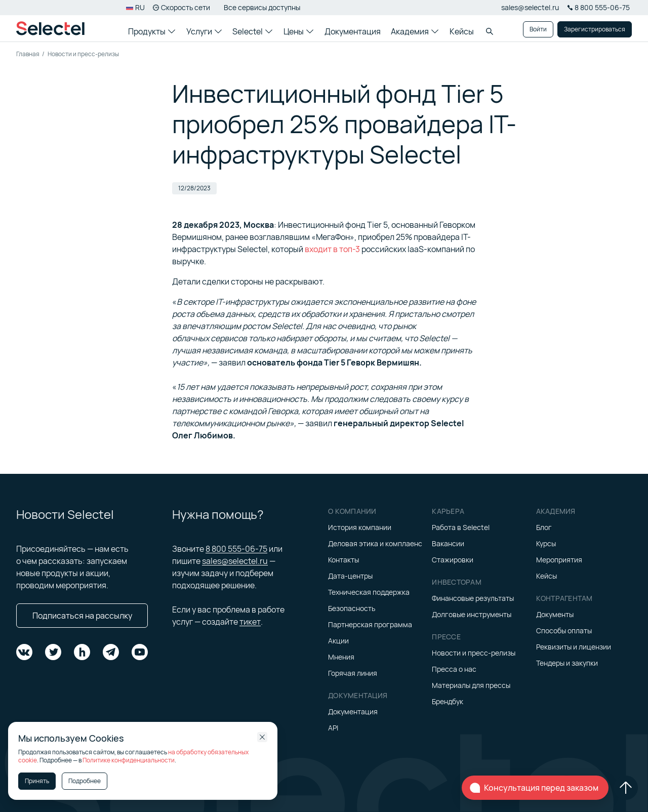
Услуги (204, 31)
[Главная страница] (50, 28)
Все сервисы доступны (262, 7)
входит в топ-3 (332, 249)
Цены (298, 31)
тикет (250, 622)
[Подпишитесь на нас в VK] (24, 652)
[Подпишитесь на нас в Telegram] (111, 652)
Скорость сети (181, 7)
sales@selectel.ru (530, 7)
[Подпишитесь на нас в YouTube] (140, 652)
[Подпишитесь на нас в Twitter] (53, 652)
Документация (353, 31)
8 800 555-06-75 (236, 549)
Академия (415, 31)
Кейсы (462, 31)
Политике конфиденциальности (129, 760)
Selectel (252, 31)
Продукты (152, 31)
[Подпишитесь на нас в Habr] (82, 652)
